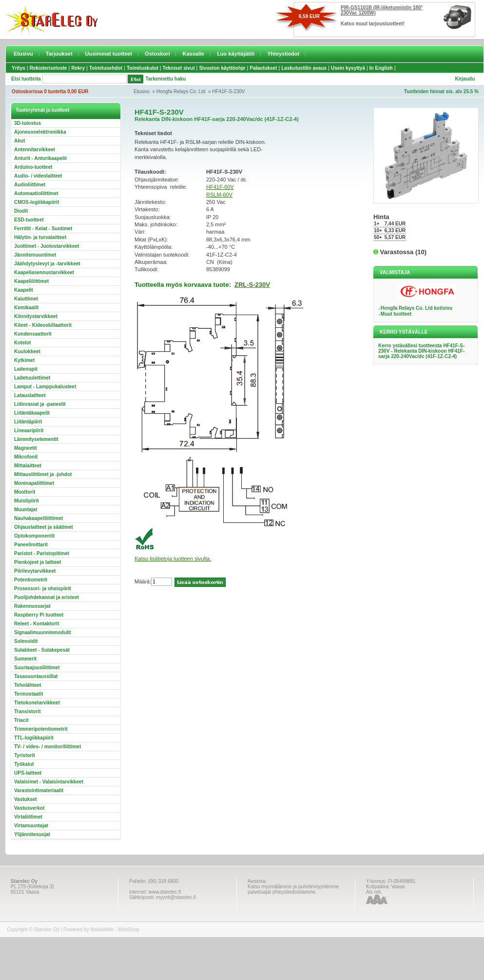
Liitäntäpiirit (28, 422)
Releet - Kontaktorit (37, 624)
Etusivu (23, 54)
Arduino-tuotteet (33, 167)
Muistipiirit (27, 501)
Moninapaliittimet (34, 483)
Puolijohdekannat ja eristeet (47, 597)
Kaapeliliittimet (31, 281)
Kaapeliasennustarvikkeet (44, 272)
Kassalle (193, 54)
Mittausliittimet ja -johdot (43, 474)
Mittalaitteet (28, 466)
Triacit (21, 720)
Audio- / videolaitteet (38, 176)
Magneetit (26, 448)
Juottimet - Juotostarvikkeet (47, 246)
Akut (19, 141)
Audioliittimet (30, 185)
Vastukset (26, 799)
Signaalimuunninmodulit (43, 632)
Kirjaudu (465, 79)
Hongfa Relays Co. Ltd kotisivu (416, 308)
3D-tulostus (28, 123)
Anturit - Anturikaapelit (40, 158)
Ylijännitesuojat (32, 834)
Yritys (19, 68)
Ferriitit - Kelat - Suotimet (43, 229)
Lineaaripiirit (29, 430)
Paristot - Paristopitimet (42, 553)
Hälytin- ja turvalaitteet (40, 237)
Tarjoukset (59, 54)
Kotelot (22, 343)
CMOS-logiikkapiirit (37, 202)
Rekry (78, 68)
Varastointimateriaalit (39, 790)
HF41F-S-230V (228, 91)
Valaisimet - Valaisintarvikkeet (49, 782)
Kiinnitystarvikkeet (36, 316)
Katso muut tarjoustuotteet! (373, 24)
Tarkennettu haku (166, 79)
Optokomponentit (34, 536)
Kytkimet (24, 360)
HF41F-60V (220, 187)
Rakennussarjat (32, 606)
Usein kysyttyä (348, 68)
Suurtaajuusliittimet (37, 668)
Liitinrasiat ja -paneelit (40, 404)
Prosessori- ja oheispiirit (43, 589)
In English (381, 68)
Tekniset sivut (179, 68)
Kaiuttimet (26, 299)
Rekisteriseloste (48, 68)
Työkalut (24, 764)
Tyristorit (25, 755)
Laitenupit (26, 369)
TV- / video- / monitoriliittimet (48, 747)
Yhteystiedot (283, 54)
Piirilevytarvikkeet (35, 571)
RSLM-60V (219, 195)
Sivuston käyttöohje (222, 68)
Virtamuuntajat (31, 826)
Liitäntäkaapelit (32, 413)
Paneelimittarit (31, 545)
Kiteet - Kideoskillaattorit (43, 325)
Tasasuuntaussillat (36, 676)
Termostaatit (29, 694)
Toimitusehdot (106, 68)
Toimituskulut (143, 68)
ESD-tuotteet (29, 220)
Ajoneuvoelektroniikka (40, 132)
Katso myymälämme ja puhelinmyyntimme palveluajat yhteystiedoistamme (293, 889)
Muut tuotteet (396, 314)
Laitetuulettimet (32, 378)
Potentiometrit (31, 580)
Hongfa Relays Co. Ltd (181, 91)
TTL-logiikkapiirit (34, 738)
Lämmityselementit (36, 439)
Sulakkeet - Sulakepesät (42, 650)
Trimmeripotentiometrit (41, 729)
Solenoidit (26, 641)
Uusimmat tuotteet (109, 54)
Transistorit (27, 711)
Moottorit (25, 492)
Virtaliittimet (28, 817)
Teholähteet (28, 685)
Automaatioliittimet (36, 193)
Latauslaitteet (30, 395)
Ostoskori (157, 54)
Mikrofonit (26, 457)
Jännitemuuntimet (35, 255)
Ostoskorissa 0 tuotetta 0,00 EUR (50, 91)
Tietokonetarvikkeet (37, 703)
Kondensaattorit (33, 334)
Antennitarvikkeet (35, 150)
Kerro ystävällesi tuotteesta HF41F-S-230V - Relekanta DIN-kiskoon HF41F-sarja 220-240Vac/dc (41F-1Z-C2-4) (421, 351)
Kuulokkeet (27, 351)
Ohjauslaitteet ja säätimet (44, 527)
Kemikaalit (26, 308)
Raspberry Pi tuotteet (39, 615)
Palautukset (263, 68)
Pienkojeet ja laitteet (38, 562)
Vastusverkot (29, 808)
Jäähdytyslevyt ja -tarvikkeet (47, 264)
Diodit (21, 211)
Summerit (25, 659)
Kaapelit (24, 290)
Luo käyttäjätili (236, 54)
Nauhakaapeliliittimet (39, 518)
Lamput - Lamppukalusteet (45, 387)
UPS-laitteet (28, 773)
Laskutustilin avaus (304, 68)
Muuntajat (26, 510)
